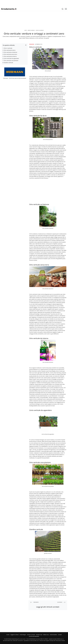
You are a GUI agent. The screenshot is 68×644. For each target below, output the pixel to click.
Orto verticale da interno (10, 56)
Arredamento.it (9, 9)
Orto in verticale (8, 48)
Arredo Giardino (53, 635)
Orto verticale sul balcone (10, 52)
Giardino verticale (8, 63)
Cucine (8, 635)
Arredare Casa (39, 635)
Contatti (60, 635)
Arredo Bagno (23, 635)
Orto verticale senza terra (10, 54)
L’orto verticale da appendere (11, 58)
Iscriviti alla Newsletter (34, 636)
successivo (61, 602)
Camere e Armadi (31, 635)
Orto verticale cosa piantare (11, 61)
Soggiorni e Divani (15, 635)
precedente (34, 602)
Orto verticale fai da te (10, 50)
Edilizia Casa (46, 635)
